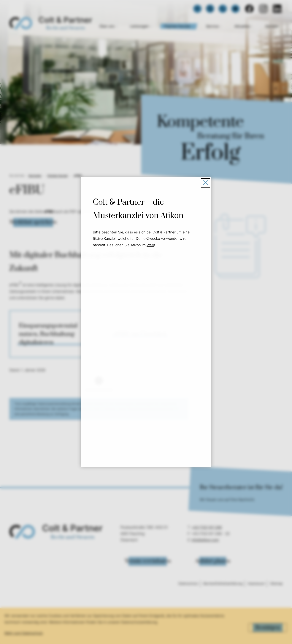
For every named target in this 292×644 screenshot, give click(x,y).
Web (151, 246)
